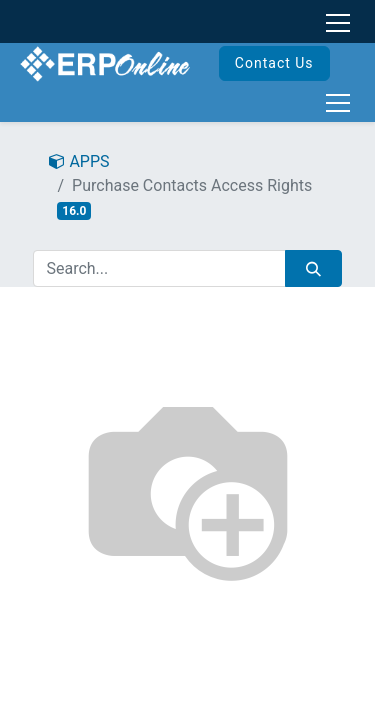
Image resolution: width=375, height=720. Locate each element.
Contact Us (274, 63)
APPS (79, 161)
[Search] (313, 268)
